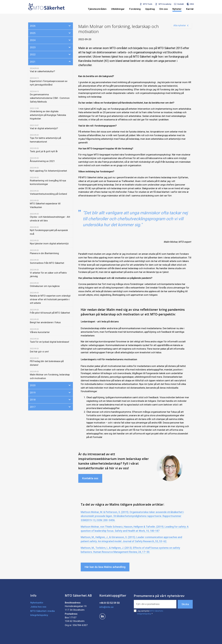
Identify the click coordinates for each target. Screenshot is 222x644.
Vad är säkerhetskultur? (42, 71)
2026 (51, 26)
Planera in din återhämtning (44, 253)
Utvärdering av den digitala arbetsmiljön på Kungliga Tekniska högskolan (48, 115)
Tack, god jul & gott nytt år (44, 151)
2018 (51, 400)
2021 (51, 62)
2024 (51, 40)
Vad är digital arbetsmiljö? (44, 128)
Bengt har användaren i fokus (45, 322)
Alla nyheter (180, 25)
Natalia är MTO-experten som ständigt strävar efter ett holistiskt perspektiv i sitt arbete (50, 299)
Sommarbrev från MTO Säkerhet (47, 263)
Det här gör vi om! (39, 352)
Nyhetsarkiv (37, 603)
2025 (51, 33)
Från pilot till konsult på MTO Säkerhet (50, 313)
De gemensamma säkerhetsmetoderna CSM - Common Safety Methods (50, 98)
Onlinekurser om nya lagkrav (45, 286)
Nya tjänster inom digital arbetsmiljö (49, 244)
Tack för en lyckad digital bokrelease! (49, 342)
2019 (51, 392)
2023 (51, 47)
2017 (51, 407)
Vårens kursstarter (40, 332)
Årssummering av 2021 (42, 161)
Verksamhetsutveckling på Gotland (48, 194)
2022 (51, 54)
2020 (51, 385)
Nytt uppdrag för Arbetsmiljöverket (48, 171)
